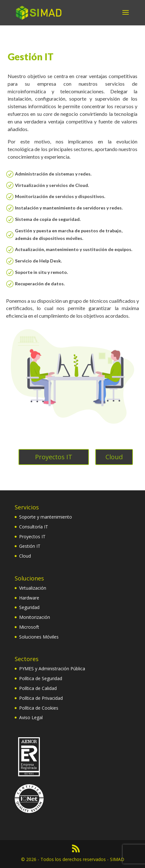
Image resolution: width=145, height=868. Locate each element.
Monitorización (35, 617)
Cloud (114, 457)
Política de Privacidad (41, 698)
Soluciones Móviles (39, 637)
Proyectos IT (54, 457)
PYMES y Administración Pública (52, 669)
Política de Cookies (39, 708)
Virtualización (33, 588)
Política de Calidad (38, 688)
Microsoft (29, 627)
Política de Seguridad (41, 678)
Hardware (29, 598)
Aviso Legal (31, 717)
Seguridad (29, 607)
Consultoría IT (34, 527)
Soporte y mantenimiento (46, 517)
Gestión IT (30, 546)
